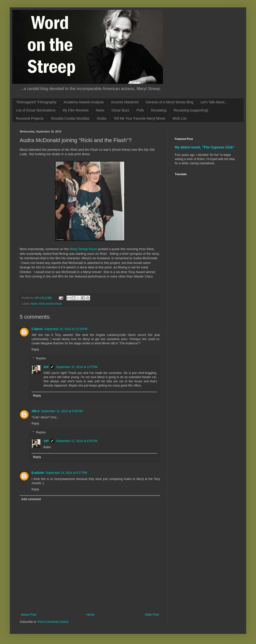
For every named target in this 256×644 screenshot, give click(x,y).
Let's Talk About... (214, 102)
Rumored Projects (30, 118)
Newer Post (29, 615)
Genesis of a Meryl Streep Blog (170, 102)
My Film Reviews (76, 110)
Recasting (159, 110)
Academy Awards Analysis (84, 102)
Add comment (31, 499)
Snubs (102, 118)
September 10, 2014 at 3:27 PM (77, 367)
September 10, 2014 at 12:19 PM (66, 329)
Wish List (180, 118)
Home (91, 615)
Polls (140, 110)
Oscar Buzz (120, 110)
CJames (37, 329)
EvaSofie (38, 473)
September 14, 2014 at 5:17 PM (66, 473)
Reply (35, 350)
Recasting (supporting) (191, 110)
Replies (41, 358)
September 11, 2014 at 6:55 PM (77, 441)
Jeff (46, 367)
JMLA (36, 411)
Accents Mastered (125, 102)
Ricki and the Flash (50, 304)
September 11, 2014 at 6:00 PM (62, 411)
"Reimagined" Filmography (36, 102)
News (100, 110)
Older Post (152, 615)
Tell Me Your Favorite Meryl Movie (140, 118)
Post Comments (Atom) (53, 622)
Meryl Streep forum (83, 249)
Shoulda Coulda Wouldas (70, 118)
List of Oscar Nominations (36, 110)
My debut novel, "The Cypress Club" (205, 147)
